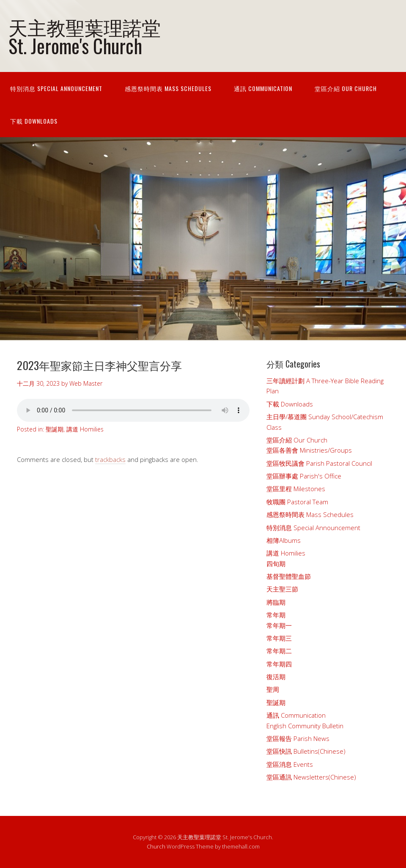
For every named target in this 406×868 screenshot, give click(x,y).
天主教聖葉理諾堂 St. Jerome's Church (85, 36)
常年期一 (279, 625)
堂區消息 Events (290, 764)
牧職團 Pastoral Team (297, 502)
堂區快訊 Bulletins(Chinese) (306, 751)
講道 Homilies (85, 429)
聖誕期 (55, 429)
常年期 (276, 615)
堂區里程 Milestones (296, 489)
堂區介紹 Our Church (346, 88)
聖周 (273, 689)
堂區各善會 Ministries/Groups (309, 450)
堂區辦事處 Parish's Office (304, 476)
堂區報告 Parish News (298, 738)
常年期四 (279, 664)
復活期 (276, 677)
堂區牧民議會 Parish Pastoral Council (319, 463)
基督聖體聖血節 (289, 576)
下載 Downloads (34, 121)
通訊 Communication (263, 88)
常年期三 (279, 638)
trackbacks (110, 459)
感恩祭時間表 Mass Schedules (168, 88)
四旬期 (276, 564)
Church (156, 846)
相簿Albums (284, 540)
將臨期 (276, 602)
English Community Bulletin (305, 726)
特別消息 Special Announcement (56, 88)
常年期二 (279, 651)
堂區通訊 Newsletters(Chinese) (311, 777)
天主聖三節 (282, 589)
